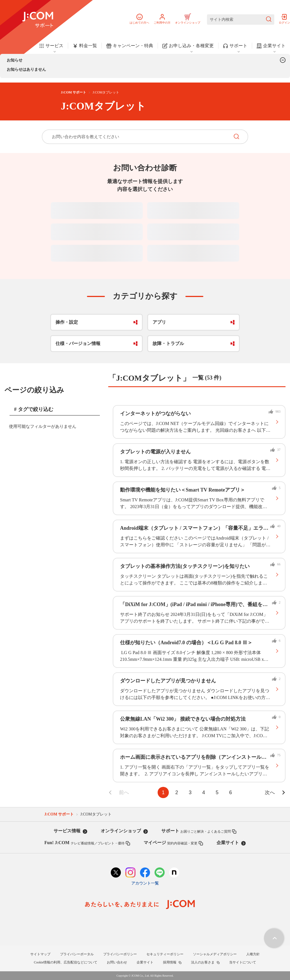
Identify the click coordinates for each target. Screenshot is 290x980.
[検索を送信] (269, 20)
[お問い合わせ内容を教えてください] (136, 137)
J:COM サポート (73, 92)
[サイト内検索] (241, 20)
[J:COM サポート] (38, 20)
